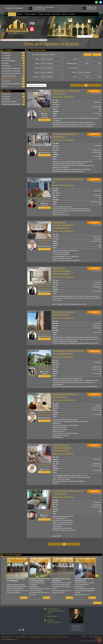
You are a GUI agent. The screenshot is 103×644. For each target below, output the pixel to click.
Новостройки (56, 14)
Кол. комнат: (73, 68)
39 (82, 85)
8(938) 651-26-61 (44, 150)
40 (86, 85)
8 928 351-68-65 (92, 9)
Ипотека (48, 14)
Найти (96, 36)
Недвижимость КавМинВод (14, 8)
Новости (64, 14)
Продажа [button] (12, 14)
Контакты (72, 14)
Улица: (37, 68)
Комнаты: (36, 77)
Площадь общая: (72, 63)
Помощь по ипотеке (63, 637)
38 (78, 85)
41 (90, 85)
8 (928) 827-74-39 (44, 241)
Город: (37, 59)
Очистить (87, 55)
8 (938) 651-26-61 (44, 148)
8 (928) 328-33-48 (44, 109)
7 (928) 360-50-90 (44, 511)
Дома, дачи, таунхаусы (11, 40)
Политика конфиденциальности (9, 639)
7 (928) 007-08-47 (44, 199)
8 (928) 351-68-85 (44, 286)
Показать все (97, 603)
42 (94, 85)
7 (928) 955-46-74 (44, 465)
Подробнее (24, 598)
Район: (37, 63)
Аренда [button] (20, 14)
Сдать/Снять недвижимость (37, 637)
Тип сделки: (36, 55)
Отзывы (41, 14)
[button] (52, 55)
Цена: (75, 59)
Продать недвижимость (21, 637)
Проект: (37, 72)
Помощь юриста (51, 637)
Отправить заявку (44, 120)
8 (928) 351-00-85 (44, 367)
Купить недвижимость (7, 637)
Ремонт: (75, 72)
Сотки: (75, 77)
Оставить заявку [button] (31, 14)
